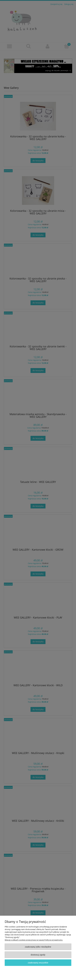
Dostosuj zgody (38, 955)
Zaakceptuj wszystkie (38, 963)
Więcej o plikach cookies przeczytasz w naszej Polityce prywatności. (34, 940)
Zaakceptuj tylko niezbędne (38, 947)
